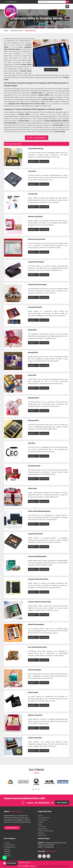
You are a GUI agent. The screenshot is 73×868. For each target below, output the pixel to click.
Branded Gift (33, 353)
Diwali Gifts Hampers (36, 624)
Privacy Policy (43, 829)
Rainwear (7, 851)
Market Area (42, 835)
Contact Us (42, 826)
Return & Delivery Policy (46, 831)
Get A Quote (51, 70)
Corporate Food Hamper (37, 285)
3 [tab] (39, 789)
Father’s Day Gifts (35, 738)
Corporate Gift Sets (35, 534)
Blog (40, 824)
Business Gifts (33, 421)
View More (8, 856)
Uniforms (7, 849)
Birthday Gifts (33, 398)
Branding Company (63, 866)
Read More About (12, 828)
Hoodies (7, 854)
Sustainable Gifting (36, 149)
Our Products (42, 820)
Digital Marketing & (52, 866)
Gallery (40, 822)
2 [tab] (36, 789)
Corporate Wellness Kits (37, 556)
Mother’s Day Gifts (35, 715)
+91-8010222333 (11, 2)
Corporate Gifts (17, 31)
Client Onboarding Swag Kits (39, 511)
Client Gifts (32, 488)
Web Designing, (41, 866)
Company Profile (44, 818)
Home (6, 31)
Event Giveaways (35, 670)
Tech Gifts (32, 171)
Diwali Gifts (32, 330)
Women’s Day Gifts (35, 217)
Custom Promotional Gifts (38, 579)
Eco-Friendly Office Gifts (37, 647)
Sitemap (41, 833)
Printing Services (9, 847)
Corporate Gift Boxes (36, 262)
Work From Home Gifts (37, 239)
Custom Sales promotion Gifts (40, 602)
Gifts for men (33, 692)
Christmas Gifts (34, 466)
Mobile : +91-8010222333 (46, 847)
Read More (33, 161)
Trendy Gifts (33, 194)
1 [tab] (33, 789)
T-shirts (7, 843)
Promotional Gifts (35, 307)
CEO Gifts (32, 443)
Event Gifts (32, 375)
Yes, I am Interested (36, 138)
